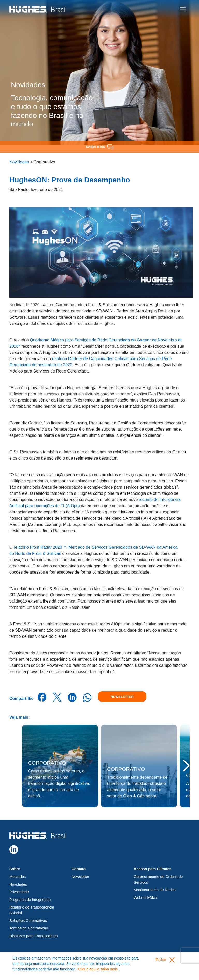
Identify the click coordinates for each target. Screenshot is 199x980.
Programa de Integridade (30, 900)
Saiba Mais (99, 147)
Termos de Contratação (29, 928)
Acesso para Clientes (153, 869)
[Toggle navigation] (183, 9)
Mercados (17, 877)
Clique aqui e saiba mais (98, 969)
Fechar (165, 960)
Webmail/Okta (145, 898)
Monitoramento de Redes (155, 890)
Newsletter (122, 697)
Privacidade (19, 892)
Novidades (19, 162)
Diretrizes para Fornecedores (33, 936)
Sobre (15, 869)
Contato (79, 869)
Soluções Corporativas (28, 921)
